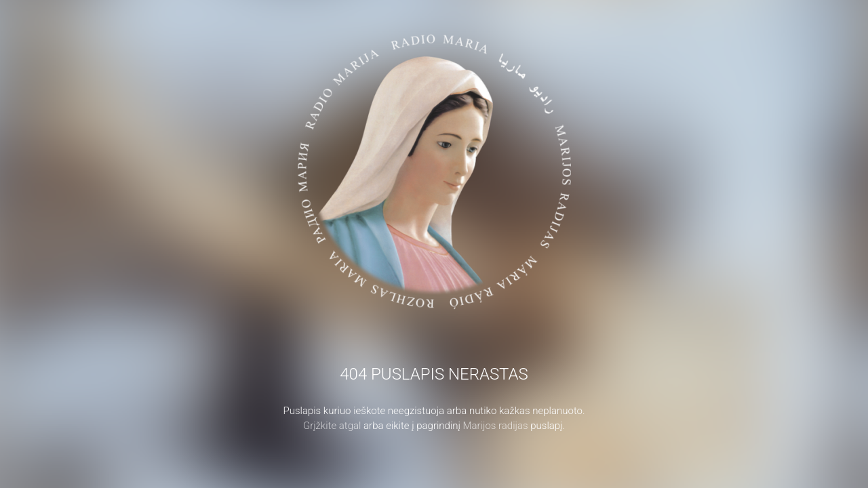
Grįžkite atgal (332, 426)
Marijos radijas (496, 426)
